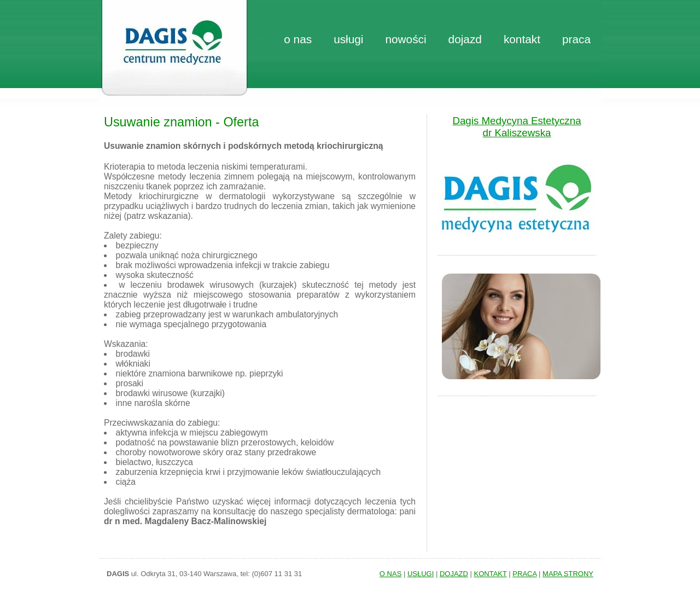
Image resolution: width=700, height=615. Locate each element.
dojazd (465, 39)
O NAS (390, 574)
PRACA (524, 574)
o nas (298, 39)
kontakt (522, 39)
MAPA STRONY (568, 574)
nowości (406, 39)
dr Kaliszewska (517, 133)
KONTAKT (491, 574)
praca (576, 39)
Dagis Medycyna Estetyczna (517, 121)
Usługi (348, 39)
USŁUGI (421, 574)
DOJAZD (454, 574)
